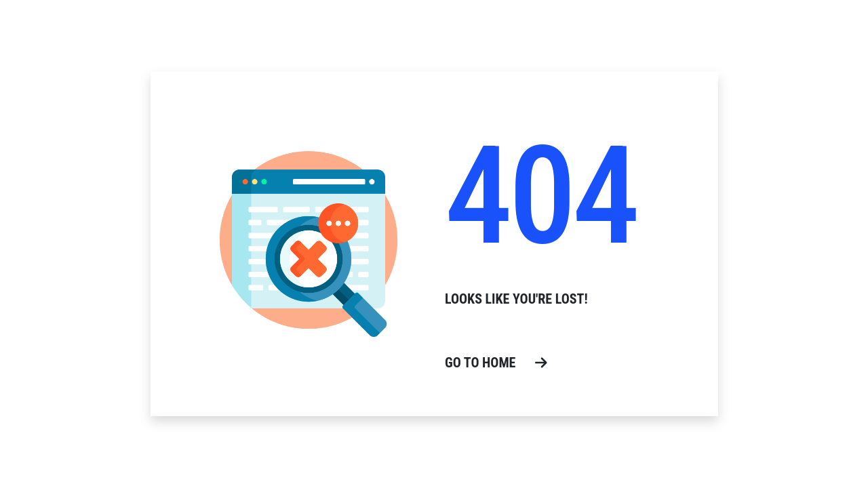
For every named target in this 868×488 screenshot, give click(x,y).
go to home (496, 363)
